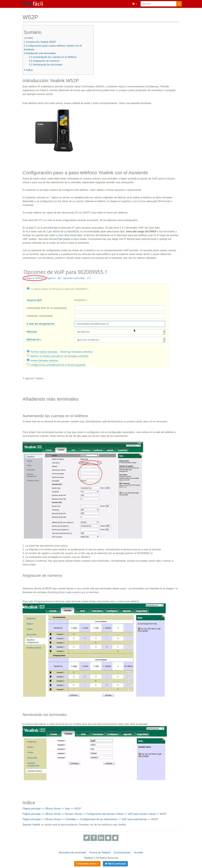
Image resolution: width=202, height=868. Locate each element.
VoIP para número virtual (141, 814)
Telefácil (88, 858)
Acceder (139, 852)
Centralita (70, 819)
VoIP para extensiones (134, 819)
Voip (67, 809)
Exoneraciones (122, 852)
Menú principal (117, 864)
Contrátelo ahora (87, 864)
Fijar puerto (64, 239)
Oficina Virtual (53, 809)
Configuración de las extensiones (99, 819)
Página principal (32, 809)
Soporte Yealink (31, 825)
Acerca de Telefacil (100, 852)
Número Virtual (73, 814)
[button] (135, 4)
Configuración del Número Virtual (105, 814)
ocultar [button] (29, 38)
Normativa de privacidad (72, 852)
